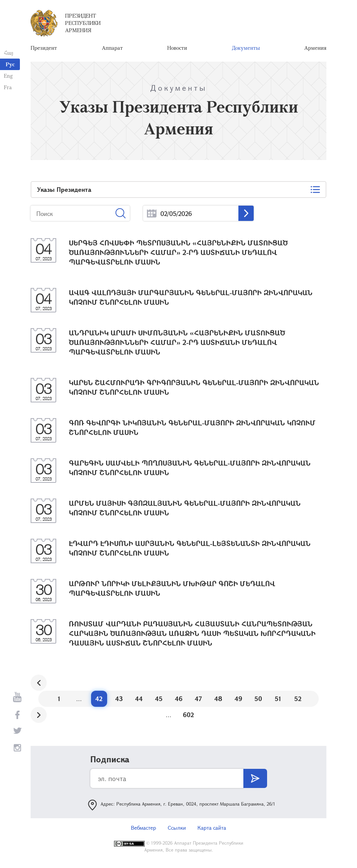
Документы (246, 48)
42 (99, 699)
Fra (8, 87)
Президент (44, 48)
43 (119, 699)
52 (298, 699)
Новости (177, 48)
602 (188, 715)
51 (278, 699)
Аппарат (112, 48)
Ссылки (177, 828)
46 (179, 699)
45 (159, 699)
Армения (315, 48)
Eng (8, 76)
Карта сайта (212, 828)
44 (139, 699)
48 (218, 699)
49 (238, 699)
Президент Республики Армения (83, 23)
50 (258, 699)
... (152, 213)
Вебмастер (143, 828)
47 (198, 699)
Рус (10, 64)
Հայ (9, 53)
